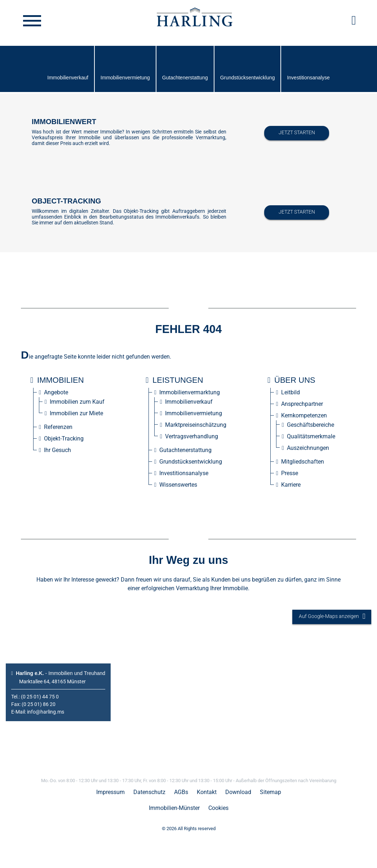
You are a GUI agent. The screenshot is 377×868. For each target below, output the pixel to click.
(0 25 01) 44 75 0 (40, 697)
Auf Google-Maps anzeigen (332, 617)
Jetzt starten (297, 132)
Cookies (218, 808)
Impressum (110, 792)
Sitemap (270, 792)
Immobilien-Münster (174, 808)
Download (238, 792)
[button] (354, 20)
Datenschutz (149, 792)
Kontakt (207, 792)
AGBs (181, 792)
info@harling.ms (46, 712)
